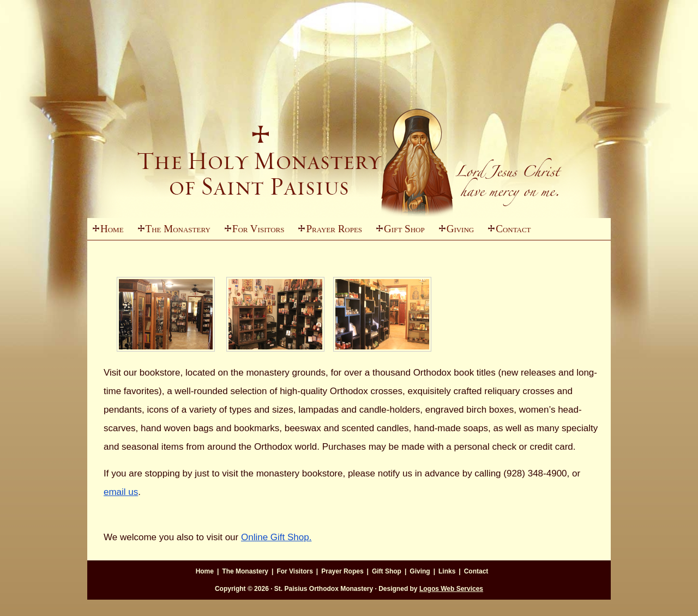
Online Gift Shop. (276, 537)
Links (447, 571)
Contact (513, 229)
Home (112, 229)
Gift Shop (404, 229)
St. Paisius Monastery (349, 136)
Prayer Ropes (334, 229)
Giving (454, 231)
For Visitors (252, 231)
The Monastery (172, 231)
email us (121, 492)
